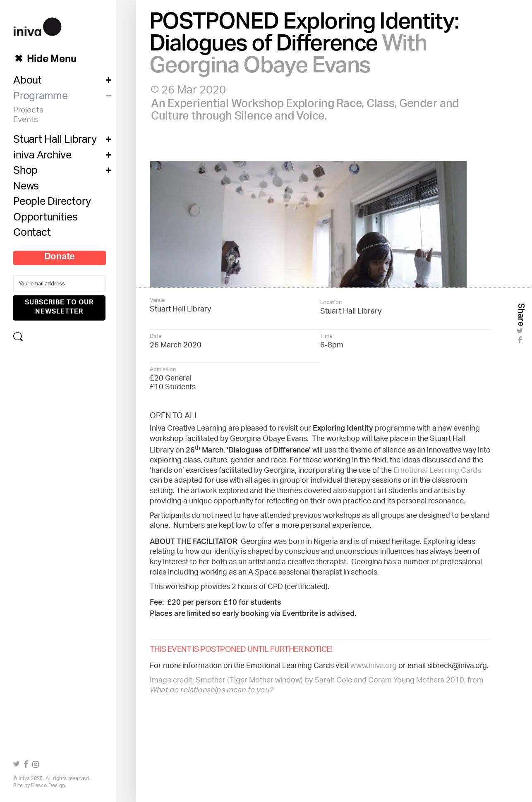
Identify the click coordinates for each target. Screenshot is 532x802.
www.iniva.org (374, 666)
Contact (32, 235)
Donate (60, 258)
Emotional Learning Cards (437, 471)
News (26, 188)
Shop (25, 172)
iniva (37, 25)
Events (26, 121)
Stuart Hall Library (55, 141)
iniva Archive (42, 157)
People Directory (52, 203)
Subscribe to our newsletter (59, 308)
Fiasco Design (48, 786)
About (28, 82)
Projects (28, 111)
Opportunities (46, 219)
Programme (41, 98)
